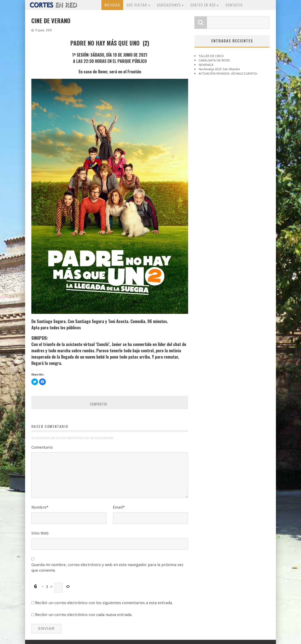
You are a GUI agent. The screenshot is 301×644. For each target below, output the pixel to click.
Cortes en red (203, 5)
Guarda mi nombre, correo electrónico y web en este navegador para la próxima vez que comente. (107, 567)
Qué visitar (137, 5)
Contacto (234, 5)
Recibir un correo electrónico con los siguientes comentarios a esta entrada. (104, 603)
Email (119, 507)
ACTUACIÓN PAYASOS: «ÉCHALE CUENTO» (228, 73)
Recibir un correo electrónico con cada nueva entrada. (84, 615)
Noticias (112, 5)
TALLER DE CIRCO (211, 56)
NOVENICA (206, 65)
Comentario (42, 447)
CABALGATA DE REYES (214, 60)
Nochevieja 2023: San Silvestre (219, 69)
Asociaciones (169, 5)
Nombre (40, 507)
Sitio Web (40, 533)
